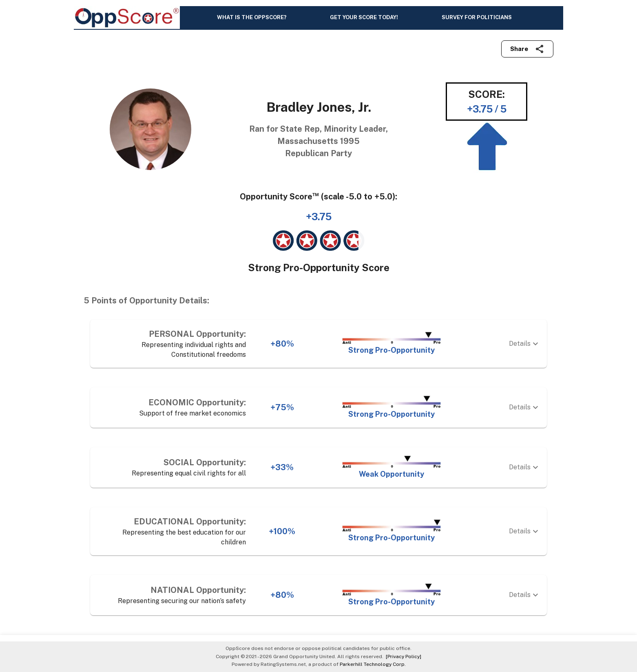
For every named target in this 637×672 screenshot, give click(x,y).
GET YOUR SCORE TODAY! (364, 17)
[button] (318, 344)
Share (527, 49)
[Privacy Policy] (402, 657)
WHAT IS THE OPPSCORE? (252, 17)
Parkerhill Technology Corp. (373, 664)
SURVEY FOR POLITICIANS (477, 17)
